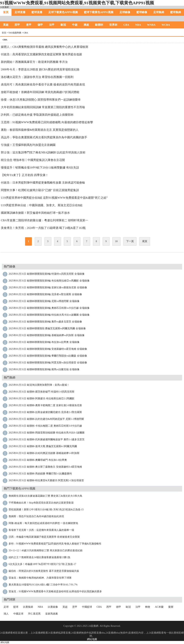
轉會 (148, 607)
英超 (6, 25)
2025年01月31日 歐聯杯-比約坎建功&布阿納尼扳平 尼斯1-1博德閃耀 (46, 419)
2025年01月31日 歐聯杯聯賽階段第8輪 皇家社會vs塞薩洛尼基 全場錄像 (48, 288)
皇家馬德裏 (52, 614)
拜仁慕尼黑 (34, 614)
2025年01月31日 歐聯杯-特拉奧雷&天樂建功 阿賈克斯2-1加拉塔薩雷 (46, 480)
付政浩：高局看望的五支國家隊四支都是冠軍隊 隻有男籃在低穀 (42, 54)
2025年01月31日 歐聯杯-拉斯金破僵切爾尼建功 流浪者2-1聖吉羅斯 (45, 412)
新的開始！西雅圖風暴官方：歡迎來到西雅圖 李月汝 (34, 62)
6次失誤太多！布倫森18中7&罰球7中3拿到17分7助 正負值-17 (42, 564)
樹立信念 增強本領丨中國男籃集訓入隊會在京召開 (33, 160)
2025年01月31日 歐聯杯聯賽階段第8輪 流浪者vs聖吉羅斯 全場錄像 (45, 294)
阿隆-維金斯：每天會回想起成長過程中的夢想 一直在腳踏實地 (43, 523)
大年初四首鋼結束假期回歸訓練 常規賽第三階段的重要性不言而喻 (43, 107)
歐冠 (63, 25)
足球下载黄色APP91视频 (63, 12)
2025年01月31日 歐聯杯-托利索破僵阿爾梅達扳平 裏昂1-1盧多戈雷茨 (47, 439)
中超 (75, 25)
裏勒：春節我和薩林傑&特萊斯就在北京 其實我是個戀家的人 (40, 130)
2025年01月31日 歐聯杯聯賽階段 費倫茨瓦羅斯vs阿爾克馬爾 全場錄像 (47, 328)
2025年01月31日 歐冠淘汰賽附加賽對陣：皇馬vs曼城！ (39, 385)
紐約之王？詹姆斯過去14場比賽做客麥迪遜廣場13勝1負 (39, 557)
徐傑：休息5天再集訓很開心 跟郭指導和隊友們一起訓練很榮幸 (41, 100)
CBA (126, 25)
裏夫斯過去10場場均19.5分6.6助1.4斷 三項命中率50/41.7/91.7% (43, 585)
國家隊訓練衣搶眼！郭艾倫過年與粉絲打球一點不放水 (35, 213)
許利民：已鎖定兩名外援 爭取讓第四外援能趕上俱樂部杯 (37, 115)
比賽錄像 (53, 607)
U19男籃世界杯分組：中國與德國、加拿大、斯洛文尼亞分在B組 (42, 205)
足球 (6, 607)
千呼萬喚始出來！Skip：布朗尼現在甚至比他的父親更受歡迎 (41, 503)
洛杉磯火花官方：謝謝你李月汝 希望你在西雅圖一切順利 (37, 77)
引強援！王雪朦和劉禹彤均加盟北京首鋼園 (28, 145)
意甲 (29, 25)
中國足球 (18, 614)
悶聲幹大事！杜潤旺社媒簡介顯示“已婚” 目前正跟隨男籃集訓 (40, 190)
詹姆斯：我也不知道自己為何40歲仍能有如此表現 (36, 516)
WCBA (166, 25)
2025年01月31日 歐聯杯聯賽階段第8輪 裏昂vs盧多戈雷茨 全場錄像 (45, 322)
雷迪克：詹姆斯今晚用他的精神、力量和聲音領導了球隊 (40, 578)
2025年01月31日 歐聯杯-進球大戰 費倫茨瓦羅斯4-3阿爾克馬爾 (43, 446)
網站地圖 (92, 639)
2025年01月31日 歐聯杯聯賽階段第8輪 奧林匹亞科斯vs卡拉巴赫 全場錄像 (49, 308)
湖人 (6, 614)
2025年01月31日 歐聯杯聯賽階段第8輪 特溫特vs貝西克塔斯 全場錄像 (47, 274)
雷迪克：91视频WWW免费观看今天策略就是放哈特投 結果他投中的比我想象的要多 (55, 591)
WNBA (151, 25)
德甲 (40, 25)
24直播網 (4, 7)
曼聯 (171, 607)
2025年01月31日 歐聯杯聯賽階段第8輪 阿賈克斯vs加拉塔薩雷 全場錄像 (48, 363)
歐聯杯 (99, 25)
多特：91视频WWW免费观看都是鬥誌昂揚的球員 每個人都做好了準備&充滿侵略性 (55, 544)
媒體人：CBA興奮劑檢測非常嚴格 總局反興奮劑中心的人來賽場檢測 (44, 47)
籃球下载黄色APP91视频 (99, 12)
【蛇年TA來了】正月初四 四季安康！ (25, 175)
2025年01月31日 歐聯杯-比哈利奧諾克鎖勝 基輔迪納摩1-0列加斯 (44, 453)
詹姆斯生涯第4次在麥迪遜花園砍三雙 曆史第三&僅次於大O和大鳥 (45, 496)
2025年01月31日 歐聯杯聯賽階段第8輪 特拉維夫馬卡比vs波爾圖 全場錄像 (49, 315)
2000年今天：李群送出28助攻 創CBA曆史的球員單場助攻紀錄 (40, 69)
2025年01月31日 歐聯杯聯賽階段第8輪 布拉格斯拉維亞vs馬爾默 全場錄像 (49, 281)
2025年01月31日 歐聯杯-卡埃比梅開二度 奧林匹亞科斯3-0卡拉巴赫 (45, 426)
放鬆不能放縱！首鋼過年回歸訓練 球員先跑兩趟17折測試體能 (40, 92)
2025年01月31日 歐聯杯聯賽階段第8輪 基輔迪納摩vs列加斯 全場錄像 (47, 335)
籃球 (16, 607)
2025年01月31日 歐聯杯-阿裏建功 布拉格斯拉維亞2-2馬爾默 (42, 399)
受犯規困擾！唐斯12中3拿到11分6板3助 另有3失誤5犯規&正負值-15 (46, 510)
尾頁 (145, 241)
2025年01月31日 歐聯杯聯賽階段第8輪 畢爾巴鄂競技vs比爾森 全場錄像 (48, 356)
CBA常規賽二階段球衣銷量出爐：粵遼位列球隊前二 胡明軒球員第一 (44, 220)
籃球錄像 (142, 12)
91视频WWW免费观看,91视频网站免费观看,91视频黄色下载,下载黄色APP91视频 (77, 3)
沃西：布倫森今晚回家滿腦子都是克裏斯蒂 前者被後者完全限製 (44, 537)
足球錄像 (125, 12)
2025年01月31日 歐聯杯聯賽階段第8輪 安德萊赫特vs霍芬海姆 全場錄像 (48, 349)
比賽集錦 (28, 607)
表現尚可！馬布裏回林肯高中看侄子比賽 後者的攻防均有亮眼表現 (43, 85)
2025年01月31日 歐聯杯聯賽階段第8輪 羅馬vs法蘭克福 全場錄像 (44, 369)
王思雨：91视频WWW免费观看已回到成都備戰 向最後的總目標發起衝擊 (47, 122)
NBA (138, 25)
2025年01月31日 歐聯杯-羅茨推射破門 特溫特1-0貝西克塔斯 (42, 392)
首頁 (6, 12)
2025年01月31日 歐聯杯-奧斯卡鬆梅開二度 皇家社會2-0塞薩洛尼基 (45, 405)
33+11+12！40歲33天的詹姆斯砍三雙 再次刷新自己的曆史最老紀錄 (46, 550)
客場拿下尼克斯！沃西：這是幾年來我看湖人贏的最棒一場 (41, 530)
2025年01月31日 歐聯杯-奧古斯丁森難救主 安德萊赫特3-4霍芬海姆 (45, 467)
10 (116, 241)
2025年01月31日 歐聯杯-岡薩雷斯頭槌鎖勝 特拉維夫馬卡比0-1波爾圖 (47, 433)
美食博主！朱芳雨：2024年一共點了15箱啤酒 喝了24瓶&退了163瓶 (43, 228)
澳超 (86, 25)
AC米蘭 (159, 607)
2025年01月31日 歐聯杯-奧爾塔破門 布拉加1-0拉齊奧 (38, 460)
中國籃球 (87, 607)
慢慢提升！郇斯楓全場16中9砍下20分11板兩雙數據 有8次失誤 (40, 168)
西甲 (17, 25)
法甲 (52, 25)
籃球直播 (37, 12)
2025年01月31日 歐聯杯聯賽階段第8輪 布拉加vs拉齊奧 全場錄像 (44, 342)
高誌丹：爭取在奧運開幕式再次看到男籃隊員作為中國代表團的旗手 (44, 137)
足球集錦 (159, 12)
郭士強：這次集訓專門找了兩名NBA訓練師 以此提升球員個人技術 (43, 152)
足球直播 (20, 12)
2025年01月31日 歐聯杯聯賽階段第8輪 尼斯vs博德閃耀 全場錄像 (44, 301)
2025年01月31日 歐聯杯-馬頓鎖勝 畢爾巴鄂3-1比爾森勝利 (40, 474)
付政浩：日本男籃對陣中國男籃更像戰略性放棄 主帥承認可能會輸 (43, 183)
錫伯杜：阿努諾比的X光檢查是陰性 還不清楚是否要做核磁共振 (44, 571)
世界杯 (113, 25)
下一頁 (130, 241)
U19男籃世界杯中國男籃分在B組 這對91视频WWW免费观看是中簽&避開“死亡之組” (54, 198)
